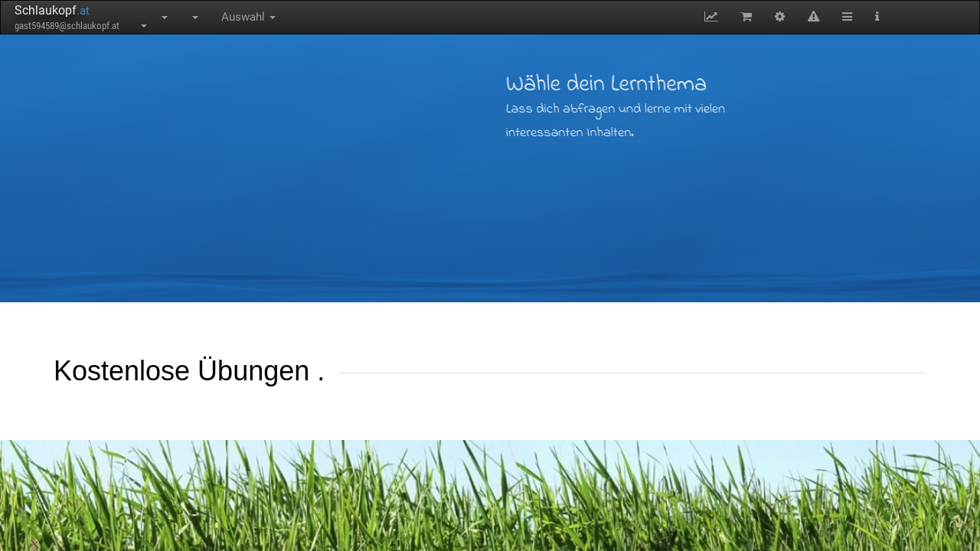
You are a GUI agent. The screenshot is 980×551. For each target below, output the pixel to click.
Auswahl (248, 17)
